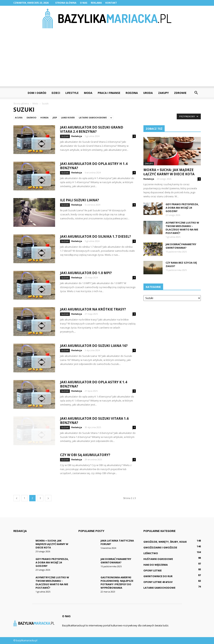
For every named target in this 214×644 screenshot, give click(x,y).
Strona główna (66, 3)
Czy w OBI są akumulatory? (85, 455)
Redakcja (77, 136)
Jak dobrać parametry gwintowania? (181, 246)
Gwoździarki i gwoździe (160, 547)
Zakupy (163, 93)
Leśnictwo (151, 553)
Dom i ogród (37, 93)
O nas (84, 3)
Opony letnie (153, 570)
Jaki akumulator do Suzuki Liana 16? (94, 346)
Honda (44, 118)
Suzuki (65, 136)
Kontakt (111, 3)
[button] (196, 93)
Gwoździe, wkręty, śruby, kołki (165, 542)
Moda (88, 93)
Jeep (55, 118)
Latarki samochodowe (93, 118)
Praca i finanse (109, 93)
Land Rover (68, 118)
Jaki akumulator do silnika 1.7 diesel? (95, 236)
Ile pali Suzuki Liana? (79, 200)
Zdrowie (180, 93)
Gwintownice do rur (158, 576)
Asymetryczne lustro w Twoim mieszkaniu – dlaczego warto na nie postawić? (182, 228)
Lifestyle (72, 93)
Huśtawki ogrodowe (158, 559)
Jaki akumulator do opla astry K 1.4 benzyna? (94, 384)
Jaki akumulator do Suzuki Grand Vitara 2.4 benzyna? (92, 129)
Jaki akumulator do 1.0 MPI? (86, 273)
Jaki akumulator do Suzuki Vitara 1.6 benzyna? (94, 421)
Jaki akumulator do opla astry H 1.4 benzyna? (94, 166)
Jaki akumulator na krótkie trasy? (93, 309)
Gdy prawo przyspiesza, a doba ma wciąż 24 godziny (182, 208)
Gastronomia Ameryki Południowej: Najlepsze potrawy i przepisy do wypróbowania (117, 583)
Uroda (148, 93)
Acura (19, 118)
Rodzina (132, 93)
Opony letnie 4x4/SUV (158, 582)
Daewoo (31, 118)
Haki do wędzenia (156, 565)
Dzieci (56, 93)
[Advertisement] (107, 59)
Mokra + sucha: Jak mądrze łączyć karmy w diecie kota (169, 172)
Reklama (96, 3)
